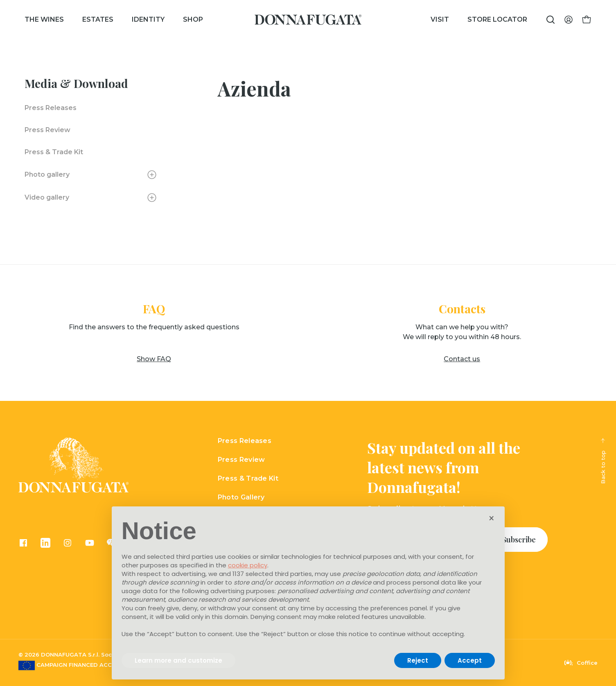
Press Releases (51, 108)
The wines (44, 19)
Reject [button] (418, 660)
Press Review (47, 130)
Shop (193, 19)
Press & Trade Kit (54, 152)
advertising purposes (243, 591)
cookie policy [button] (248, 565)
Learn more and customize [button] (178, 660)
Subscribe (519, 540)
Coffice (581, 663)
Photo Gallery (241, 497)
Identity (148, 19)
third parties (293, 574)
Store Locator (497, 19)
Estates (98, 19)
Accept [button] (470, 660)
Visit (440, 19)
